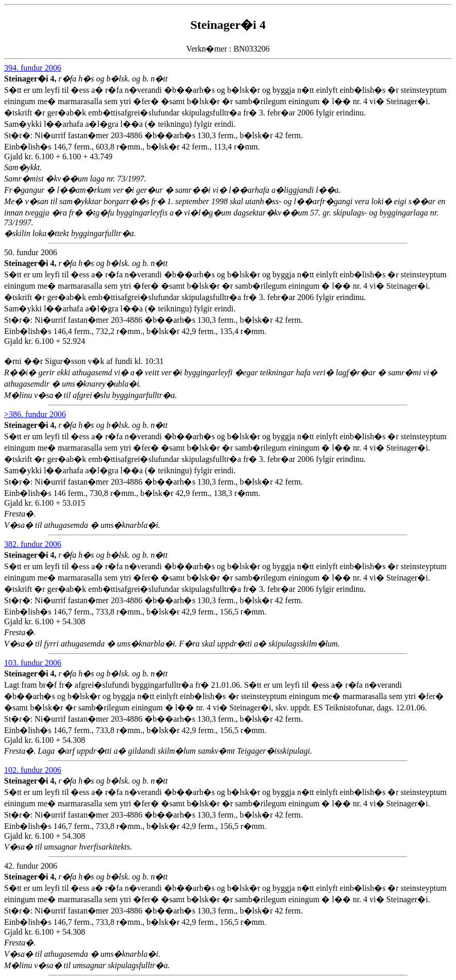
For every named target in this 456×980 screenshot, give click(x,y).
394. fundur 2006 (33, 68)
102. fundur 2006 (33, 770)
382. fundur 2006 (33, 544)
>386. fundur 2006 (35, 414)
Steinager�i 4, (31, 79)
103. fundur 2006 (33, 663)
